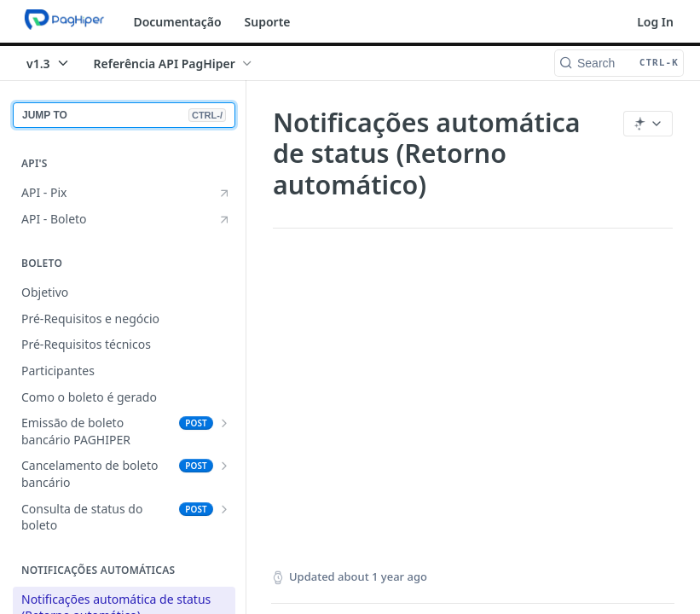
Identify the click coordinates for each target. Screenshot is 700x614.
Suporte (268, 22)
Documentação (177, 22)
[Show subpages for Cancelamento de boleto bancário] (224, 466)
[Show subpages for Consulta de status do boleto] (224, 509)
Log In (655, 22)
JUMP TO (124, 115)
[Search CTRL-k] (619, 63)
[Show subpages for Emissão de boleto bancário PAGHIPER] (224, 423)
